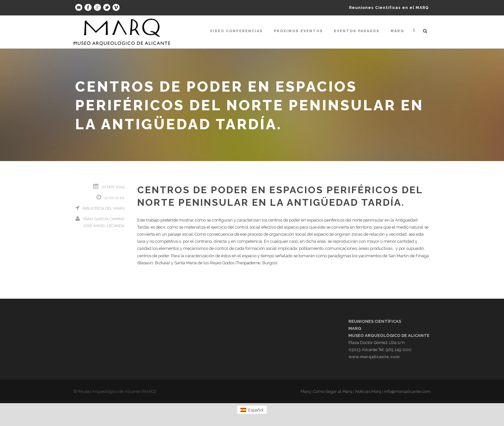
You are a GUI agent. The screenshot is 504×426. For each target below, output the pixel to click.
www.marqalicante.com (374, 357)
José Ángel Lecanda (104, 226)
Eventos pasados (357, 31)
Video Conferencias (236, 31)
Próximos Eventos (298, 31)
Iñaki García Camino (104, 219)
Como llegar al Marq (333, 391)
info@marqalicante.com (407, 391)
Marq (397, 31)
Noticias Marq (368, 391)
